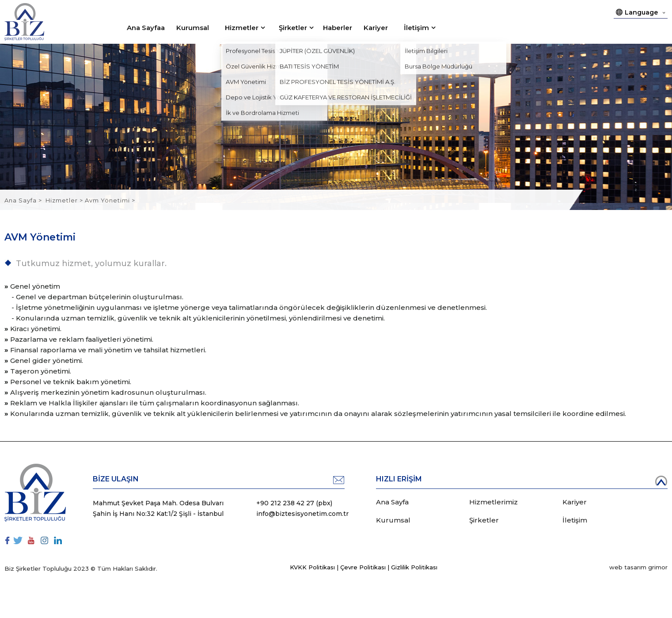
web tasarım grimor (638, 567)
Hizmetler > (65, 200)
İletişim (416, 28)
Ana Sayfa (21, 200)
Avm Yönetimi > (110, 200)
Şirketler (293, 28)
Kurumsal (193, 28)
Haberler (338, 28)
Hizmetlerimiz (494, 502)
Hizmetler (242, 28)
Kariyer (376, 28)
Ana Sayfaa (146, 28)
